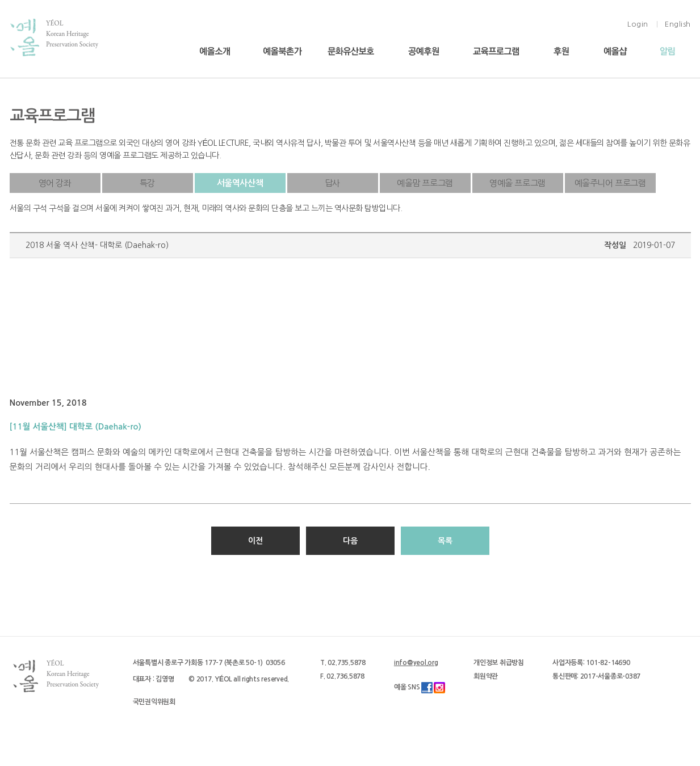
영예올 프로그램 (517, 183)
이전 (255, 541)
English (678, 24)
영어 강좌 (55, 183)
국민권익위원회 (154, 702)
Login (638, 24)
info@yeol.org (416, 663)
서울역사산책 (240, 183)
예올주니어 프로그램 (610, 183)
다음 (350, 541)
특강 (147, 183)
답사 (332, 183)
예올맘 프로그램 (425, 183)
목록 (445, 541)
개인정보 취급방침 (499, 663)
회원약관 (486, 676)
